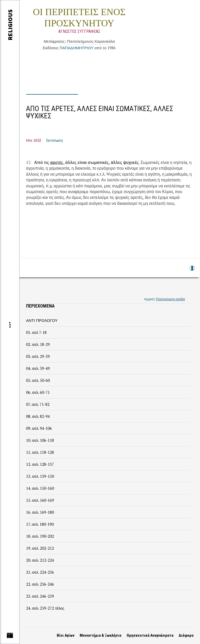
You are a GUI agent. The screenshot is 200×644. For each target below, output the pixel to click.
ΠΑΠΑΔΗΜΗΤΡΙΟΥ (77, 48)
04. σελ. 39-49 (38, 368)
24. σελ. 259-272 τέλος (45, 608)
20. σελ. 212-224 (40, 560)
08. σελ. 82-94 (38, 416)
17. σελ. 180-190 (40, 524)
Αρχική (149, 299)
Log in (192, 270)
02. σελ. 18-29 (38, 344)
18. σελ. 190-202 (40, 536)
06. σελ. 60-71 (38, 392)
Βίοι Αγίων (66, 635)
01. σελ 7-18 (36, 332)
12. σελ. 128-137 (40, 464)
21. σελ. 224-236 (40, 572)
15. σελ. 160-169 (40, 500)
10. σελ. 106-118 (40, 440)
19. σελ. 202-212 (40, 548)
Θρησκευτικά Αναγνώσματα (150, 635)
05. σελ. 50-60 (38, 380)
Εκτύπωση (55, 140)
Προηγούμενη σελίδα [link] (170, 299)
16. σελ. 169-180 (40, 512)
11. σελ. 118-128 (40, 452)
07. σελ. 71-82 (38, 404)
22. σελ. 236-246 (40, 584)
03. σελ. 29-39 (38, 356)
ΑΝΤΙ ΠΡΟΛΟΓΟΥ (42, 320)
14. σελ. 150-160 (40, 488)
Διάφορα (186, 635)
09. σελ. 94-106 (39, 428)
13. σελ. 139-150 (40, 476)
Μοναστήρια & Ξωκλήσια (101, 635)
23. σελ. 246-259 (40, 596)
